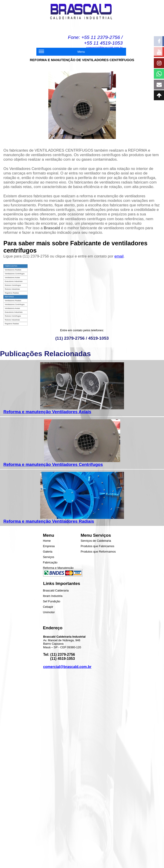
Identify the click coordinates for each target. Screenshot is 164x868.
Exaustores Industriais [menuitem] (14, 281)
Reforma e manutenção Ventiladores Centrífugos (53, 464)
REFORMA (9, 297)
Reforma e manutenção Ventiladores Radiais (49, 521)
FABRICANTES (11, 266)
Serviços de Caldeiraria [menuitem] (96, 541)
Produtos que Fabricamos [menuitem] (97, 546)
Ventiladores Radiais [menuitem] (13, 270)
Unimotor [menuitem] (49, 612)
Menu (62, 52)
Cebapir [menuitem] (48, 607)
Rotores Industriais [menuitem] (12, 289)
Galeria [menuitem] (48, 552)
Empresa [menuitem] (49, 546)
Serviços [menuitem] (49, 557)
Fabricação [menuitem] (50, 562)
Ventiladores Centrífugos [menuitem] (15, 274)
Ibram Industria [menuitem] (53, 596)
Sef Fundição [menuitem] (52, 601)
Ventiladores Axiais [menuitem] (12, 278)
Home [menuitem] (47, 541)
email (119, 256)
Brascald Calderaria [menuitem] (56, 590)
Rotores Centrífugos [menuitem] (13, 285)
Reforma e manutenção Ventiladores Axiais (47, 412)
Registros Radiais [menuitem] (12, 293)
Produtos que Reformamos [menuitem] (98, 552)
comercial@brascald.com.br (67, 667)
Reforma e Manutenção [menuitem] (58, 568)
